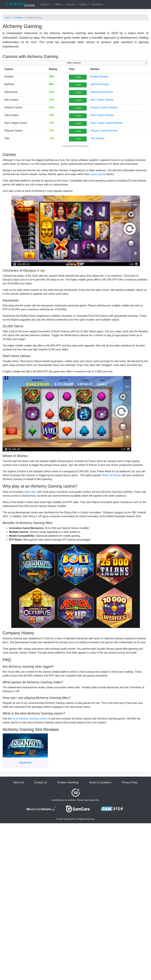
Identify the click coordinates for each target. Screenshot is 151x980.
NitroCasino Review (102, 92)
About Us (19, 782)
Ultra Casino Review (102, 115)
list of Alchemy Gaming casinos (30, 719)
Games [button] (70, 4)
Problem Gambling (68, 782)
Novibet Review (99, 77)
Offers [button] (58, 4)
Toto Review (98, 138)
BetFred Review (100, 84)
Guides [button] (83, 4)
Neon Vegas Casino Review (106, 123)
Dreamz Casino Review (104, 107)
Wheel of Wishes (111, 475)
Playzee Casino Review (104, 131)
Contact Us (41, 782)
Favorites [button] (97, 4)
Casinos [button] (45, 4)
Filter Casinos (74, 63)
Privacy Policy (130, 782)
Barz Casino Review (102, 100)
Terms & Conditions (100, 782)
